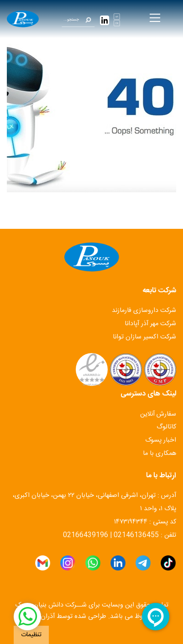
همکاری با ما (159, 454)
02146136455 (136, 535)
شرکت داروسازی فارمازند (144, 311)
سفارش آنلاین (158, 414)
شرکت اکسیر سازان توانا (144, 337)
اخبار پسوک (161, 440)
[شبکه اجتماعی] (27, 617)
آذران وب (42, 617)
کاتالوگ (166, 427)
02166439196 (86, 535)
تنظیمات (31, 635)
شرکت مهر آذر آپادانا (150, 324)
